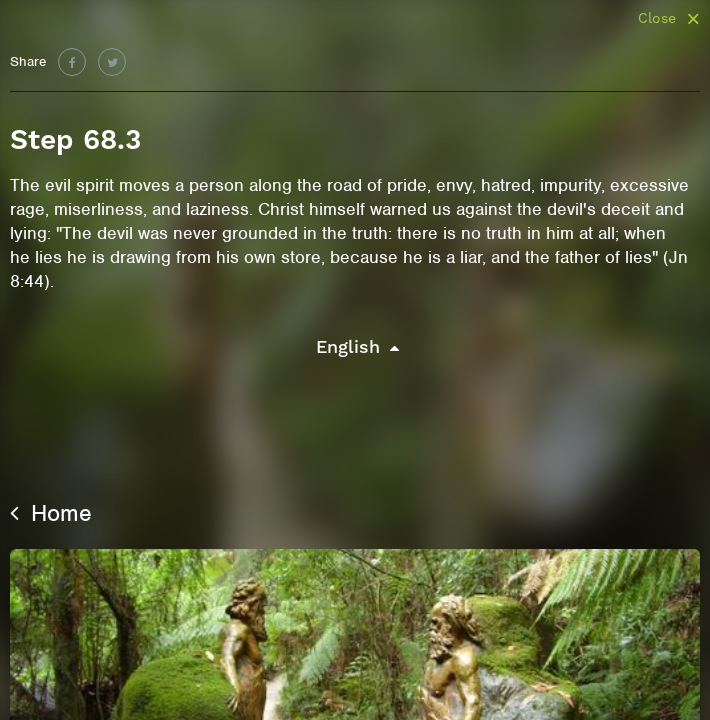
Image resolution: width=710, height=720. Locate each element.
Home (51, 513)
